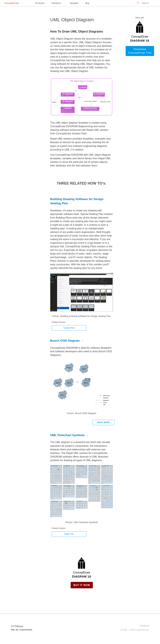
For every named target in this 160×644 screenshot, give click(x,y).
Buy (87, 3)
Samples (74, 3)
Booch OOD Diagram (65, 341)
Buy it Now (82, 585)
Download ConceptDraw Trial (140, 51)
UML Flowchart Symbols (67, 435)
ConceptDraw (11, 3)
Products (40, 3)
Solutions (56, 3)
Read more (103, 422)
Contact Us (144, 626)
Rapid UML (69, 534)
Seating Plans (69, 328)
